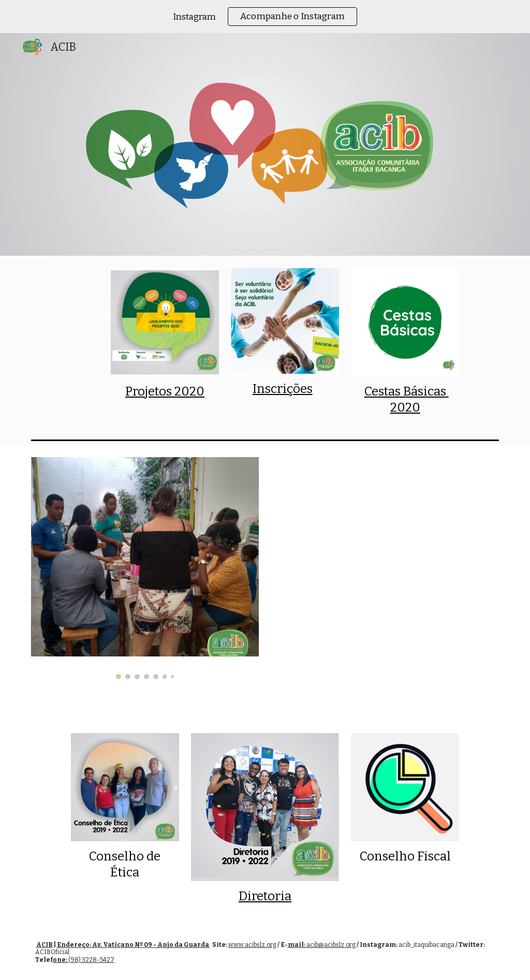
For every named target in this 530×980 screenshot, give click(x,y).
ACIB (45, 945)
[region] (265, 17)
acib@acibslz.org (331, 945)
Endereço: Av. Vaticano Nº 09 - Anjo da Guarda (134, 945)
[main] (165, 392)
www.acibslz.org (252, 945)
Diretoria (265, 896)
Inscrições (283, 389)
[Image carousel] (145, 568)
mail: (297, 945)
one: (61, 960)
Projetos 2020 (165, 391)
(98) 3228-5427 (91, 960)
